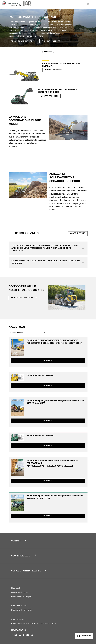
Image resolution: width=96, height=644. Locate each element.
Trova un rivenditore (22, 41)
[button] (42, 52)
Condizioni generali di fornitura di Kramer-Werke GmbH (34, 623)
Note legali (16, 588)
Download (48, 361)
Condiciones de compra (21, 596)
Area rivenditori (17, 619)
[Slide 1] (46, 52)
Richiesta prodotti (51, 41)
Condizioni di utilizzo (20, 592)
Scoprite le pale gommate (24, 298)
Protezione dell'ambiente (21, 610)
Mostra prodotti (54, 70)
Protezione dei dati (19, 606)
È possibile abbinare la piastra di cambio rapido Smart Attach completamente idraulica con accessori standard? (46, 248)
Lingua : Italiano (17, 333)
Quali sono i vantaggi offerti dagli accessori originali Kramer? (46, 262)
